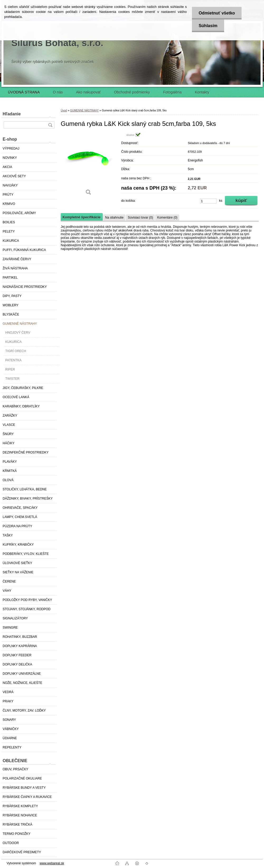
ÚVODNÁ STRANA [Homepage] (24, 92)
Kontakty (202, 92)
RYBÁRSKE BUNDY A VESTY (24, 788)
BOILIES (9, 222)
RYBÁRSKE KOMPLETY (20, 806)
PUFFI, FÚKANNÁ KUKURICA (24, 250)
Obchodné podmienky (132, 92)
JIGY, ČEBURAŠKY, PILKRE (23, 388)
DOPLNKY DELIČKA (17, 664)
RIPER (10, 369)
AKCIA (7, 167)
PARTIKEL (10, 278)
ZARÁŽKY (10, 416)
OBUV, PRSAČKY (15, 769)
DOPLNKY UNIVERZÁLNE (22, 674)
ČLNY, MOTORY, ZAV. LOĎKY (24, 711)
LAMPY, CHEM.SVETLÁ (20, 517)
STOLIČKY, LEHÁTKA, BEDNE (25, 489)
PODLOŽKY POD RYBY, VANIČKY (27, 600)
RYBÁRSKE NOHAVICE (20, 815)
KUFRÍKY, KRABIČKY (18, 545)
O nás (58, 92)
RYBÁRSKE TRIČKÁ (17, 825)
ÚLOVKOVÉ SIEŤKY (17, 563)
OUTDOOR (11, 843)
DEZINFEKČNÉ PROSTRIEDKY (26, 452)
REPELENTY (12, 747)
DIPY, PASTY (12, 296)
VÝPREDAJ (11, 149)
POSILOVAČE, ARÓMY (19, 213)
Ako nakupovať (88, 92)
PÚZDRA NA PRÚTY (17, 526)
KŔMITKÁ (10, 471)
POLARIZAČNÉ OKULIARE (22, 778)
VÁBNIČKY (11, 729)
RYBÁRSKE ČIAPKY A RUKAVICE (27, 797)
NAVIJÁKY (10, 185)
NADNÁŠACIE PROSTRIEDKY (25, 287)
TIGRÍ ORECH (16, 351)
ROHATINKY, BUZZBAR (20, 637)
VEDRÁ (8, 692)
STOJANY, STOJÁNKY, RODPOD (27, 609)
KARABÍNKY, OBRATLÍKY (21, 406)
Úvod (64, 110)
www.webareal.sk (52, 863)
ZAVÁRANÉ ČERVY (17, 259)
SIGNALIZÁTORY (15, 618)
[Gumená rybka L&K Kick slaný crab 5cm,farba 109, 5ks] (88, 166)
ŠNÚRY (8, 434)
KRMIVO (9, 204)
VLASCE (9, 425)
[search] (50, 125)
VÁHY (7, 591)
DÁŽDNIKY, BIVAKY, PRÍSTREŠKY (28, 499)
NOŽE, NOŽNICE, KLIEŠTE (22, 683)
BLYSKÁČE (11, 314)
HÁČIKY (9, 443)
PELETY (9, 231)
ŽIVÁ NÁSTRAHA (15, 268)
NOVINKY (10, 158)
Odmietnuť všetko (217, 13)
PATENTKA (13, 360)
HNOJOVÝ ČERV (18, 333)
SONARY (9, 720)
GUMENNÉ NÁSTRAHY (20, 324)
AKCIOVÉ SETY (14, 176)
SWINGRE (10, 628)
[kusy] (208, 201)
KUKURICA (11, 241)
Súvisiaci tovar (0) (140, 218)
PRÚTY (8, 195)
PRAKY (8, 701)
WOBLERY (11, 305)
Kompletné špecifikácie (82, 217)
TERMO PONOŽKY (16, 834)
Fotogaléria (172, 92)
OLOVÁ (8, 480)
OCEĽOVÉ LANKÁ (16, 397)
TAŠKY (8, 535)
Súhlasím (208, 26)
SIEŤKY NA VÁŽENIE (18, 572)
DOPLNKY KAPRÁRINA (20, 646)
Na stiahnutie (114, 218)
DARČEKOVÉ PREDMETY (22, 852)
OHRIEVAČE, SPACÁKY (20, 508)
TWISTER (12, 379)
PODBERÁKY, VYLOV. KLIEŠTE (26, 554)
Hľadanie (12, 114)
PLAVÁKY (10, 462)
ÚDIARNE (10, 738)
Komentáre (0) (167, 218)
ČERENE (9, 581)
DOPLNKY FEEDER (17, 655)
